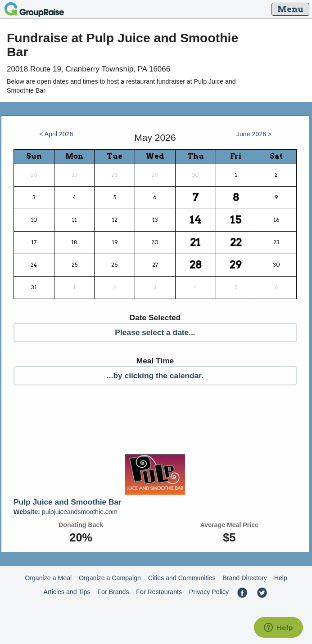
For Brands (113, 592)
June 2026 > (254, 134)
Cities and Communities (182, 578)
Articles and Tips (67, 592)
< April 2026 (56, 134)
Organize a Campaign (110, 578)
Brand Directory (245, 578)
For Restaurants (159, 592)
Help (281, 578)
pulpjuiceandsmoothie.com (66, 512)
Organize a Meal (48, 578)
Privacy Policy (209, 592)
